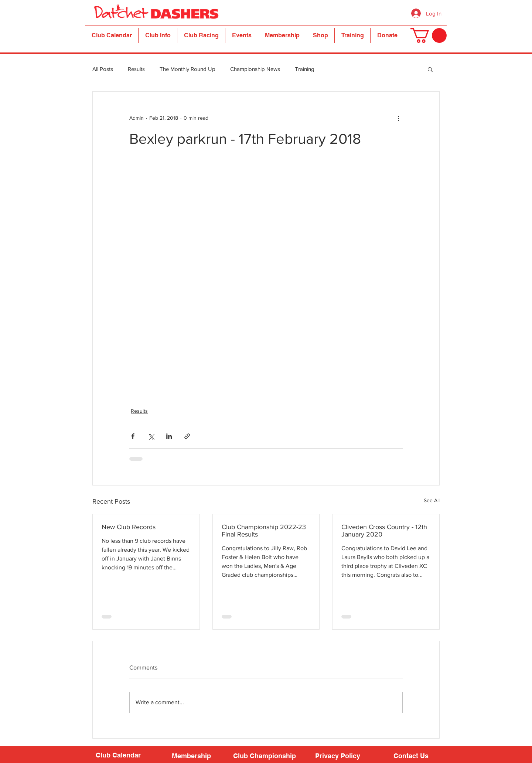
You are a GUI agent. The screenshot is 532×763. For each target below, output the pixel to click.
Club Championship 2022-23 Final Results (264, 531)
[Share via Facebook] (133, 436)
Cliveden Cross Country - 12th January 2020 (384, 531)
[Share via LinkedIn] (169, 436)
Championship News (255, 69)
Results (136, 69)
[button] (158, 35)
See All (432, 500)
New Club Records (129, 527)
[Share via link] (187, 436)
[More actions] (398, 118)
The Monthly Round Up (187, 69)
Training (305, 69)
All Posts (103, 69)
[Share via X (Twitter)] (151, 436)
